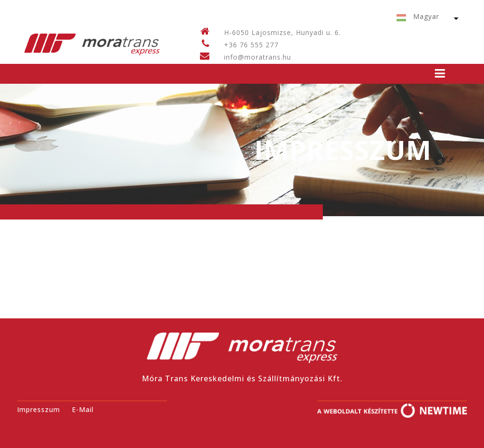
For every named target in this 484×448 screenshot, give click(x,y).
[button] (424, 18)
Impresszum (39, 409)
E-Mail (83, 409)
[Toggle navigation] (440, 73)
